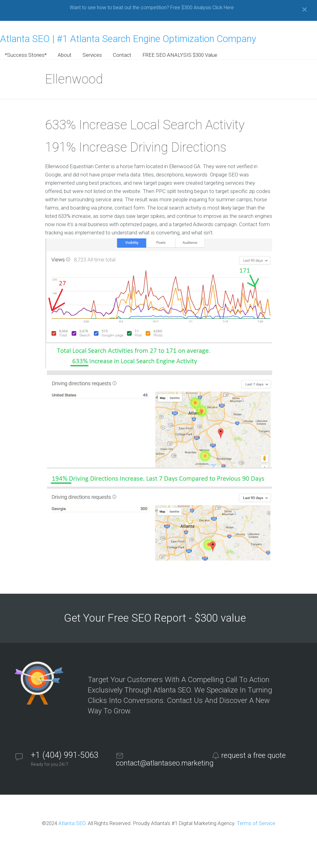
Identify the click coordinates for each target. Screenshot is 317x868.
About (65, 55)
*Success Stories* (26, 55)
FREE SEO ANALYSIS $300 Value (180, 55)
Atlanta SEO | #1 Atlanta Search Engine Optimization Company (128, 39)
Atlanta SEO (72, 823)
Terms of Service (256, 823)
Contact (122, 55)
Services (92, 55)
